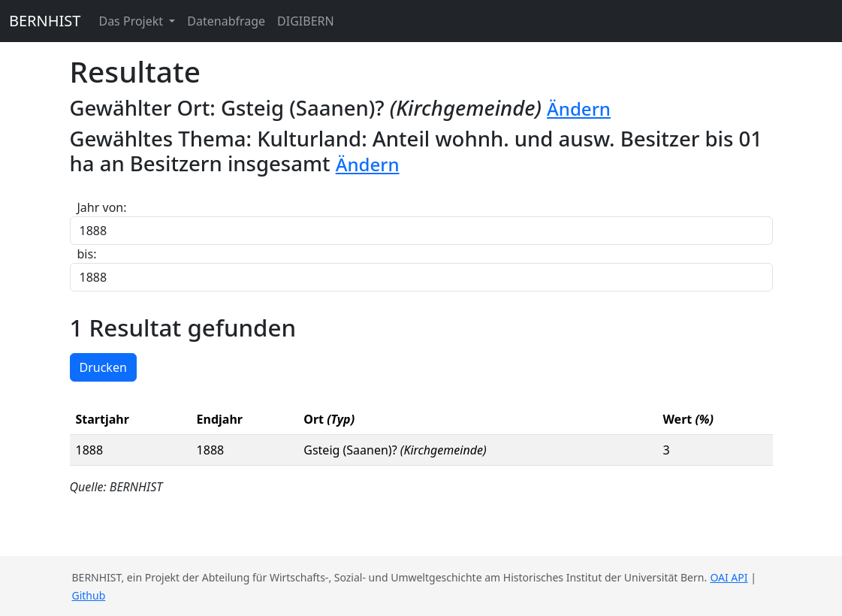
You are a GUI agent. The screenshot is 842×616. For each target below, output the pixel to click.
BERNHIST (45, 21)
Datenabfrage (226, 21)
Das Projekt (132, 21)
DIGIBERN (306, 21)
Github (89, 595)
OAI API (729, 577)
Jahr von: (102, 207)
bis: (87, 254)
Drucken (103, 367)
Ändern (579, 109)
